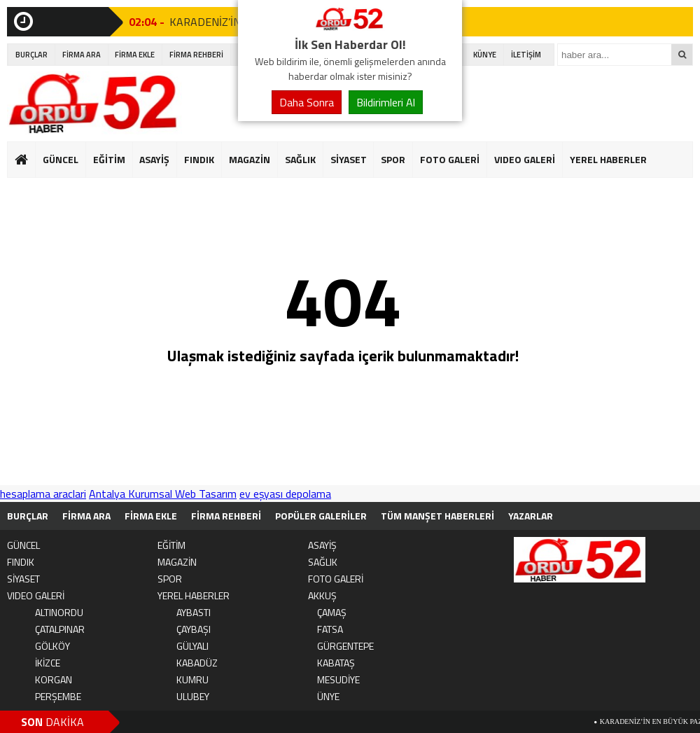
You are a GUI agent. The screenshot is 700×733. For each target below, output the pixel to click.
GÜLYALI (192, 646)
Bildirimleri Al (386, 102)
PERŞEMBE (58, 696)
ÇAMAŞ (332, 612)
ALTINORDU (59, 612)
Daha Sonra (307, 102)
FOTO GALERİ (450, 159)
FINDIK (199, 159)
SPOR (393, 159)
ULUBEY (193, 696)
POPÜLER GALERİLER (321, 516)
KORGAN (54, 679)
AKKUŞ (322, 595)
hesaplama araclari (43, 494)
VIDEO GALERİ (525, 159)
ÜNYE (328, 696)
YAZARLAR (531, 516)
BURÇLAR (31, 55)
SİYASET (349, 159)
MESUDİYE (338, 679)
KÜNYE (485, 55)
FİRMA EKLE (135, 55)
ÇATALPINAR (60, 629)
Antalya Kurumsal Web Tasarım (163, 494)
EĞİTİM (109, 159)
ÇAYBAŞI (194, 629)
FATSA (330, 629)
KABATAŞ (336, 663)
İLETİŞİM (526, 55)
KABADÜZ (197, 663)
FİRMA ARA (82, 55)
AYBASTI (194, 612)
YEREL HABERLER (608, 159)
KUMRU (192, 679)
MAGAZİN (250, 159)
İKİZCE (48, 663)
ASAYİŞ (154, 159)
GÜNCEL (61, 159)
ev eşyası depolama (285, 494)
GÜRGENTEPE (345, 646)
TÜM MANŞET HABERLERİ (437, 516)
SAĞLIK (300, 159)
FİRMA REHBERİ (196, 55)
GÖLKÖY (52, 646)
